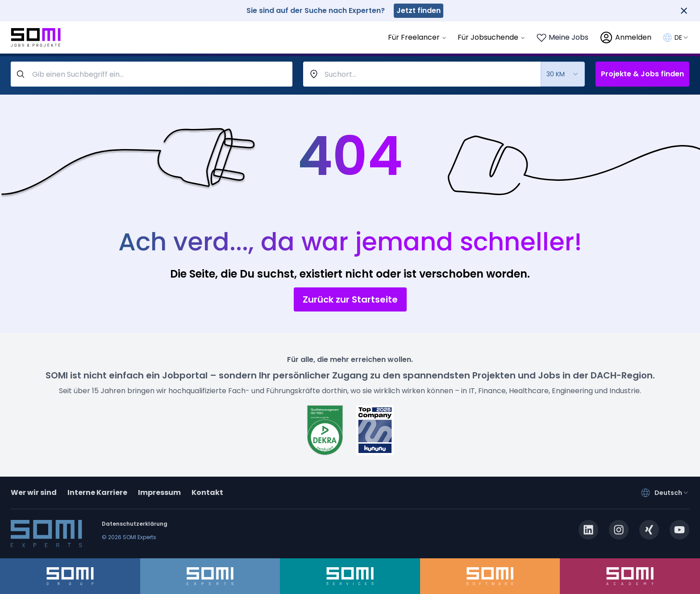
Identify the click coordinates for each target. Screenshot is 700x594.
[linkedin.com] (588, 530)
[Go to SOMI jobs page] (36, 38)
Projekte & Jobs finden (642, 74)
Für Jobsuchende (492, 37)
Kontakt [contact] (207, 492)
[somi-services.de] (350, 576)
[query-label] (152, 74)
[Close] (684, 11)
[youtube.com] (679, 530)
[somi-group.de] (70, 576)
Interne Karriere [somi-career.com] (97, 492)
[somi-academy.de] (630, 576)
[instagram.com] (619, 530)
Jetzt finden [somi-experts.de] (419, 10)
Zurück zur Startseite (350, 299)
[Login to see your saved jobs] (562, 37)
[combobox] (682, 37)
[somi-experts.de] (210, 576)
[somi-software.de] (490, 576)
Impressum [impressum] (159, 492)
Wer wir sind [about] (34, 492)
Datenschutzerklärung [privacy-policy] (135, 524)
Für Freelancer (417, 37)
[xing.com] (649, 530)
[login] (625, 37)
